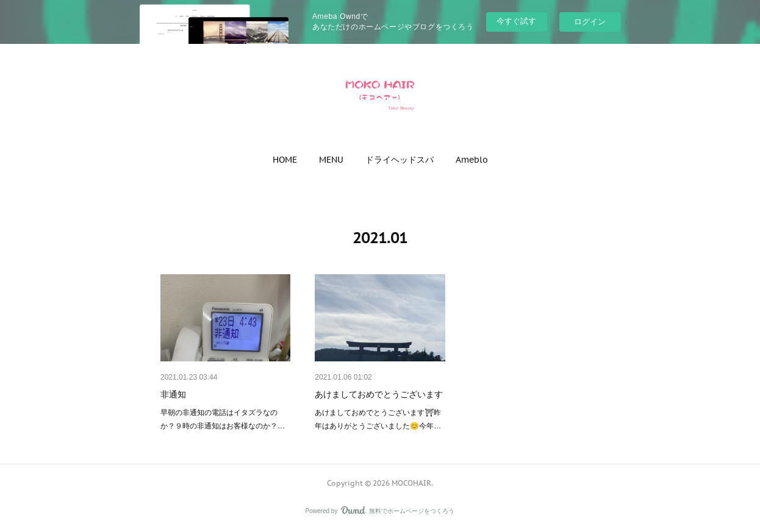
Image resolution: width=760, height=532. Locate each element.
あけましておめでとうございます (379, 394)
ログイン (590, 22)
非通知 (173, 394)
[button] (285, 160)
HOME (285, 160)
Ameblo (472, 160)
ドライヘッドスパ (400, 160)
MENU (331, 160)
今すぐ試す (516, 21)
